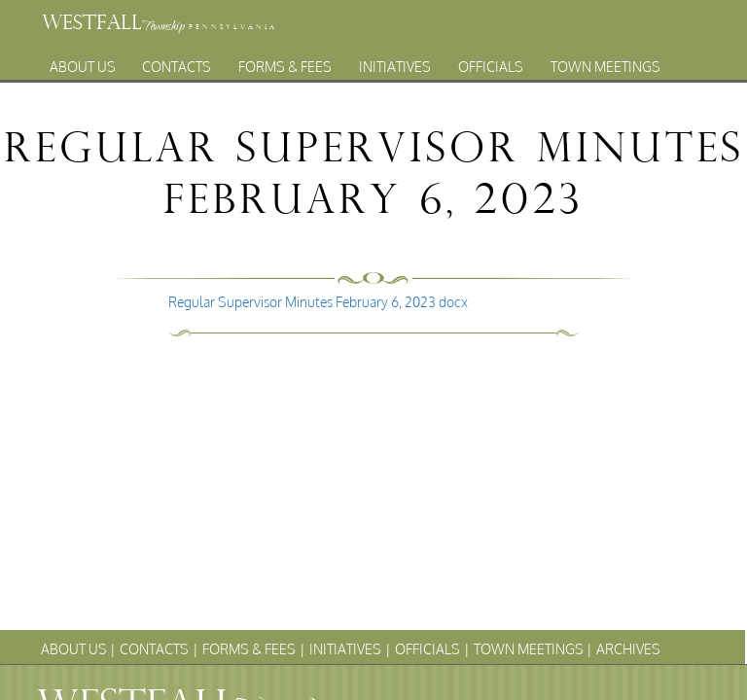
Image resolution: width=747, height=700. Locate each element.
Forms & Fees (285, 62)
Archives (355, 83)
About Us (83, 62)
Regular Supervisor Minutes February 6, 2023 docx (318, 302)
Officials (491, 62)
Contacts (177, 62)
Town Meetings (605, 62)
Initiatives (395, 62)
